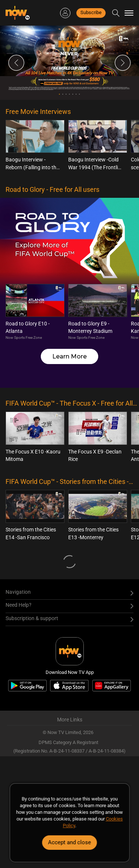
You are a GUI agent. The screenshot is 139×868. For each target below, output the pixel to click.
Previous (16, 63)
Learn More (69, 356)
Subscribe (91, 12)
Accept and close (70, 842)
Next (123, 63)
